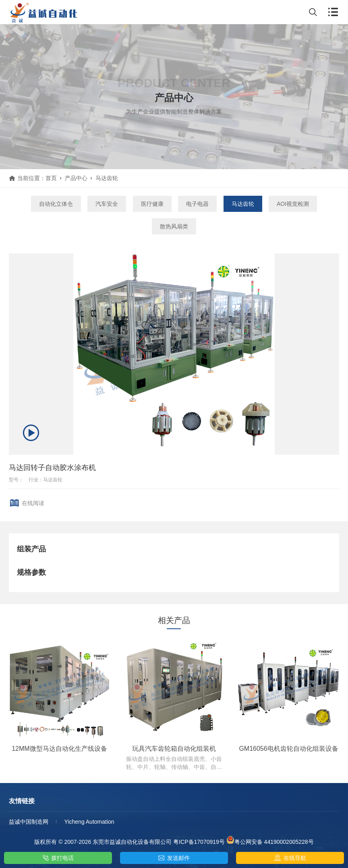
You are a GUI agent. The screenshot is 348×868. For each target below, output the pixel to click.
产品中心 (76, 178)
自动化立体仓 (56, 204)
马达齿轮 (107, 178)
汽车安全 (107, 204)
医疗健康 (152, 204)
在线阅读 (33, 503)
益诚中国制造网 (29, 822)
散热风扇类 (174, 226)
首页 (51, 178)
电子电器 (197, 204)
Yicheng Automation (89, 822)
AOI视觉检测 (293, 204)
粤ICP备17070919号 (199, 842)
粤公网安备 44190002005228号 (270, 840)
